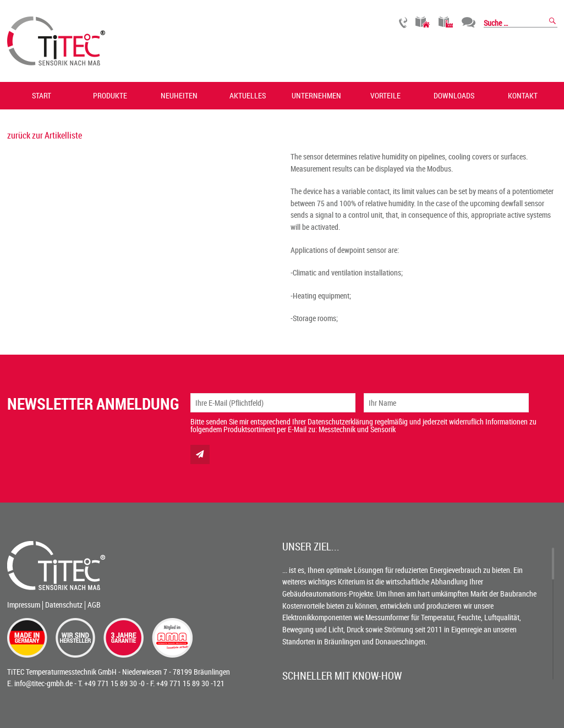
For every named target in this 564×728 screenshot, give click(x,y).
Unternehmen (316, 95)
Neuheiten (179, 95)
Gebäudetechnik (423, 22)
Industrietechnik (446, 22)
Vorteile (385, 95)
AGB (94, 605)
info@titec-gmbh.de (43, 683)
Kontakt (523, 95)
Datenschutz (64, 605)
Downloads (454, 95)
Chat (469, 22)
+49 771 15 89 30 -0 (114, 683)
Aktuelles (248, 95)
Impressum (24, 605)
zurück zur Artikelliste (45, 135)
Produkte (110, 95)
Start (42, 95)
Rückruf (403, 22)
